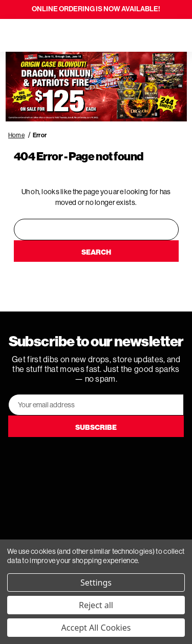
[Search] (37, 35)
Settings (96, 583)
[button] (96, 87)
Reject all (96, 605)
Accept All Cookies (96, 628)
